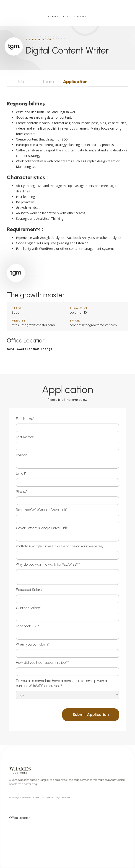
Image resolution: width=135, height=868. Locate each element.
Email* (21, 473)
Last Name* (25, 437)
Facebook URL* (28, 626)
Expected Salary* (30, 590)
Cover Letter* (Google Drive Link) (42, 528)
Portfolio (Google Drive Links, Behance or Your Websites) (60, 546)
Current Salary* (29, 608)
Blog (66, 17)
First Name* (25, 419)
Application (75, 82)
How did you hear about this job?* (42, 662)
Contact (81, 17)
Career (53, 17)
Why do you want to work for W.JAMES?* (48, 564)
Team (48, 82)
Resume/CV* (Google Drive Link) (42, 510)
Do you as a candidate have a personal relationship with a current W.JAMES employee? (61, 683)
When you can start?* (33, 644)
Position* (22, 455)
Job (21, 82)
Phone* (22, 491)
